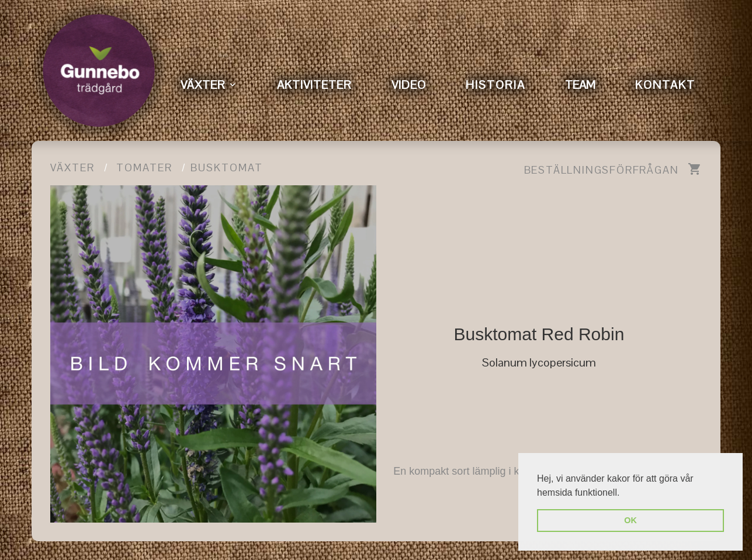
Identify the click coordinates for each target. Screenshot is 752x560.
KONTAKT (665, 85)
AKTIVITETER (314, 85)
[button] (624, 493)
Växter (72, 167)
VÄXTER (203, 85)
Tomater (144, 167)
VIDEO (409, 85)
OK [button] (630, 520)
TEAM (580, 85)
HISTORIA (495, 85)
